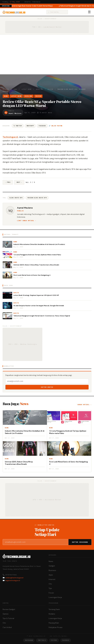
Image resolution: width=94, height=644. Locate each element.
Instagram (29, 640)
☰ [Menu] (89, 12)
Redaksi (52, 614)
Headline (40, 89)
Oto (50, 584)
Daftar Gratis (47, 387)
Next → (19, 182)
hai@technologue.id (12, 580)
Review (50, 89)
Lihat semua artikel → (27, 221)
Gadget (52, 566)
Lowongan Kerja (55, 597)
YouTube (54, 640)
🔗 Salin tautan (55, 126)
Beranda (6, 89)
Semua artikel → (84, 405)
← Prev (8, 182)
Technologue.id (10, 137)
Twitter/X (42, 640)
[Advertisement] (47, 55)
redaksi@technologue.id (14, 578)
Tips (50, 588)
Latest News (27, 89)
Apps (51, 575)
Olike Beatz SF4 (16, 198)
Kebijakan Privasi (56, 627)
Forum (51, 593)
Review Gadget (9, 609)
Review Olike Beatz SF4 (37, 198)
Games (6, 614)
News (15, 89)
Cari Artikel (7, 627)
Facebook (42, 126)
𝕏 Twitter (18, 126)
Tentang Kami (54, 609)
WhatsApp (30, 126)
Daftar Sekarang (80, 542)
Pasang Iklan (54, 623)
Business (52, 570)
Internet (52, 579)
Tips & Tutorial (8, 618)
